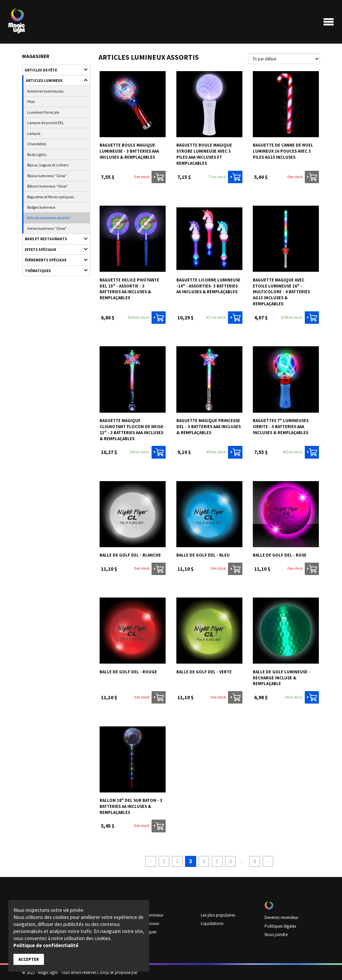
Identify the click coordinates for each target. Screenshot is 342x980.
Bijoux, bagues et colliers (46, 164)
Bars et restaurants (53, 237)
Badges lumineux (40, 205)
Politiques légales (280, 926)
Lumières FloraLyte (42, 111)
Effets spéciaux (53, 247)
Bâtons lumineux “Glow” (46, 185)
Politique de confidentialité (46, 945)
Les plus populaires (218, 915)
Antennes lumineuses (44, 91)
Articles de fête (53, 70)
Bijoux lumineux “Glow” (46, 174)
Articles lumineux (54, 80)
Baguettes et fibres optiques (49, 195)
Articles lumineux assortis (47, 216)
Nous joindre (276, 934)
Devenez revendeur (281, 917)
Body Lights (36, 153)
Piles (31, 101)
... (242, 861)
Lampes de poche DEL (45, 122)
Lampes (34, 132)
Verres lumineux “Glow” (46, 226)
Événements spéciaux (53, 257)
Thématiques (53, 268)
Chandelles (36, 143)
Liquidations (212, 923)
